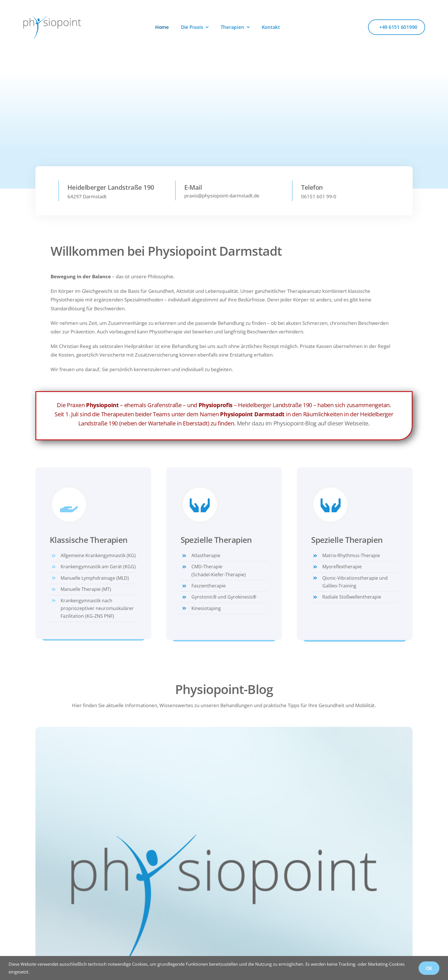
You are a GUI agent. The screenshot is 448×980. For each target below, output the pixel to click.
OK (429, 968)
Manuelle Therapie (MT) (86, 589)
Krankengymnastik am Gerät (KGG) (98, 567)
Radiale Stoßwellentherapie (352, 597)
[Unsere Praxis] (87, 150)
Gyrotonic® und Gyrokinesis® (224, 597)
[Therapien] (173, 151)
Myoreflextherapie (342, 567)
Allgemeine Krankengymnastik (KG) (98, 555)
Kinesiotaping (206, 608)
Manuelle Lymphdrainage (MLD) (95, 578)
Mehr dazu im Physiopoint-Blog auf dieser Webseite (303, 423)
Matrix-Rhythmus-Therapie (351, 555)
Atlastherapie (206, 555)
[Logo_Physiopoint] (52, 17)
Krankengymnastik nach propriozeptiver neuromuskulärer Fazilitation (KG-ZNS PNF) (97, 608)
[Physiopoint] (224, 729)
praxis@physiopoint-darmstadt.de (222, 198)
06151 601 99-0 (319, 198)
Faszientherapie (209, 586)
